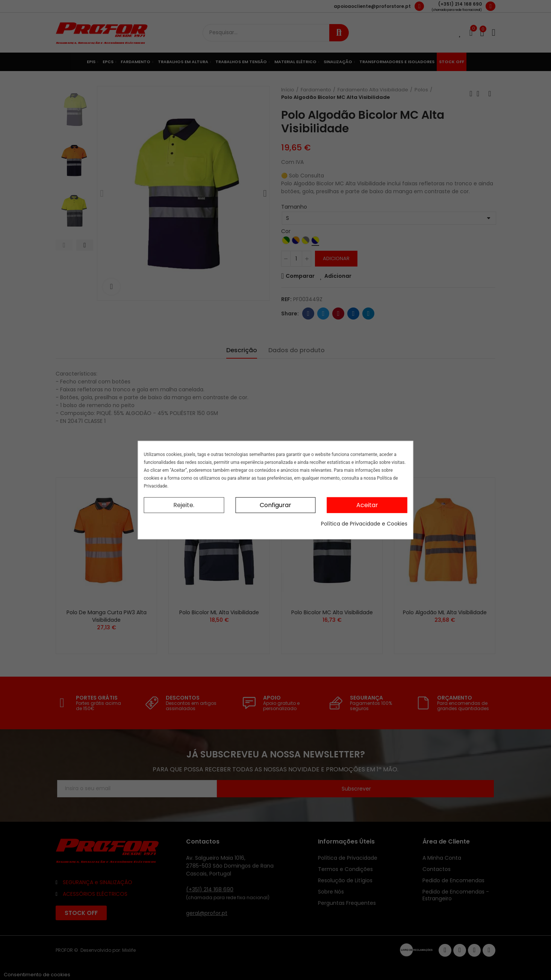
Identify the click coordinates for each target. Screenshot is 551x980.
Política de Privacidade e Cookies (364, 524)
